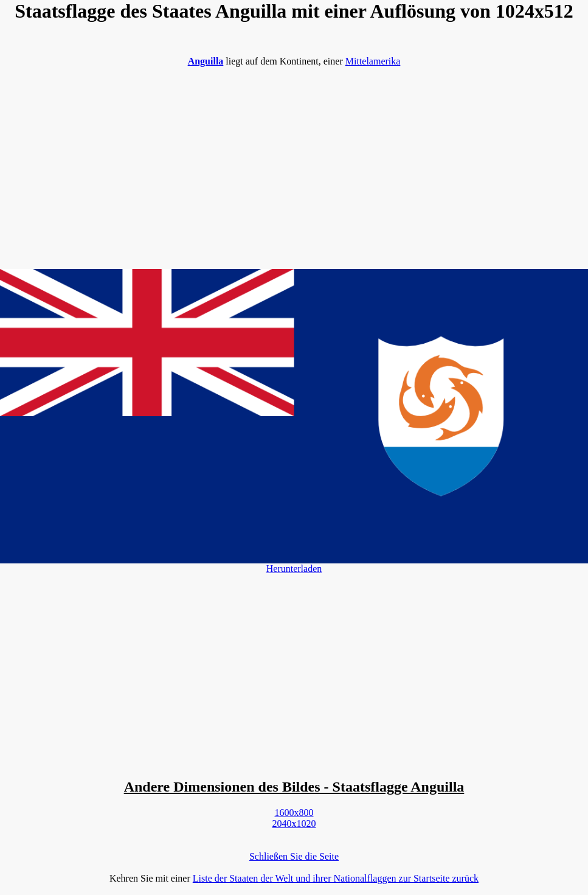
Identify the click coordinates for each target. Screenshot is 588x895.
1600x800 (294, 813)
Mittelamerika (373, 61)
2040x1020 (294, 824)
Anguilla (206, 61)
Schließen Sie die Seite (294, 856)
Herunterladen (294, 569)
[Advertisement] (294, 162)
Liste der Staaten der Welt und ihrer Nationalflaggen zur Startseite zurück (336, 878)
